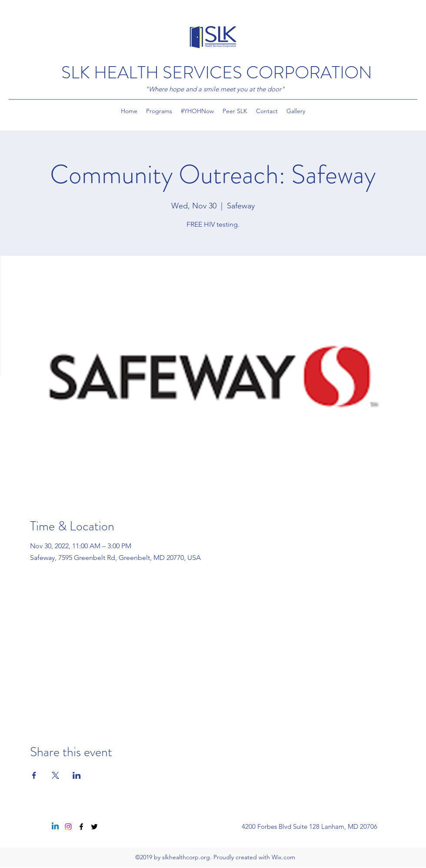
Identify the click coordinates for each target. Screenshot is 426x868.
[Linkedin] (55, 827)
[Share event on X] (55, 775)
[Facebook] (81, 827)
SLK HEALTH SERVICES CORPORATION (217, 72)
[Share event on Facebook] (34, 775)
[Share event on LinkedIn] (77, 775)
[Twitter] (94, 827)
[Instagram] (68, 827)
